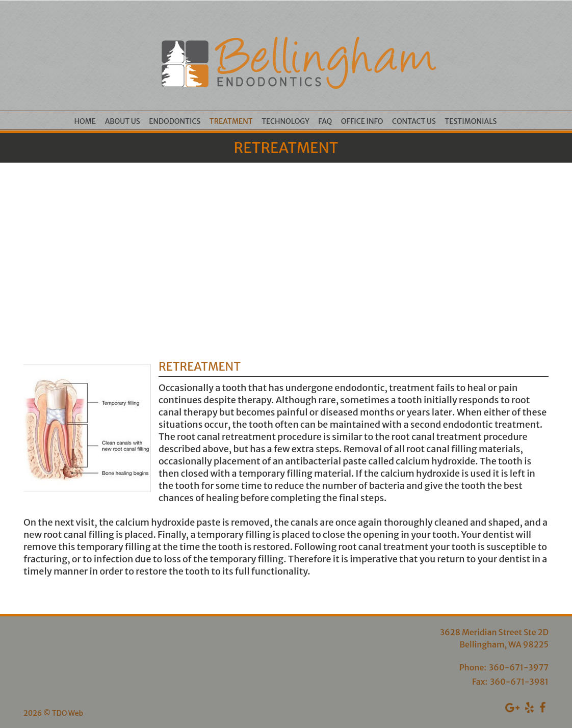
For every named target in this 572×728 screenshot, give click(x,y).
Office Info (362, 121)
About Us (123, 121)
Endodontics (175, 121)
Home (85, 121)
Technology (285, 121)
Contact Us (414, 121)
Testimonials (471, 121)
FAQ (325, 121)
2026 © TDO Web (53, 713)
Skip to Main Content (35, 5)
